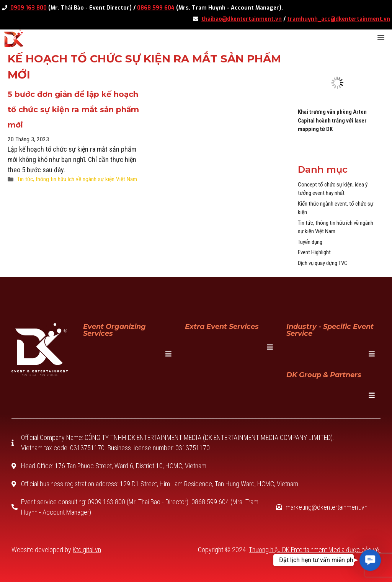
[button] (370, 560)
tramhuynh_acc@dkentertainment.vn (339, 19)
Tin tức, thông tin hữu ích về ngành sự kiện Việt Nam (77, 179)
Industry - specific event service (330, 330)
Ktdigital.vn (87, 550)
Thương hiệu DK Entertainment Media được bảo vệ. (315, 550)
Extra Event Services (222, 327)
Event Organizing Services (114, 330)
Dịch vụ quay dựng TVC (323, 263)
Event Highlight (314, 252)
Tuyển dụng (310, 242)
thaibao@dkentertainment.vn (242, 19)
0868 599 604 (156, 8)
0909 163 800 (28, 8)
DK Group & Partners (324, 375)
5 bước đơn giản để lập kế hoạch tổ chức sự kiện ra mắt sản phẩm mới (73, 110)
